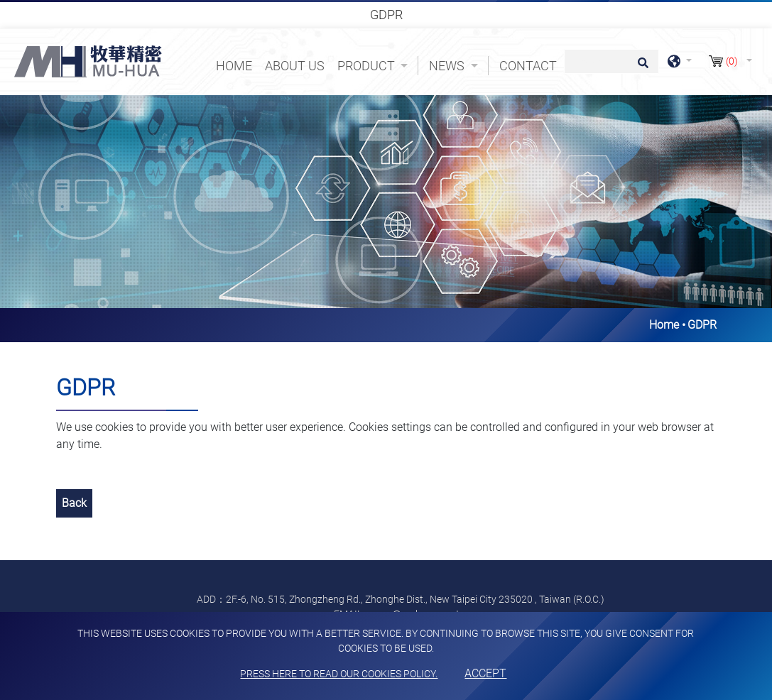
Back (74, 503)
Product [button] (368, 66)
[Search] (611, 61)
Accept (485, 673)
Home (237, 65)
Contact (528, 66)
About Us (295, 66)
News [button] (448, 66)
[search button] (641, 67)
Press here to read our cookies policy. (339, 674)
